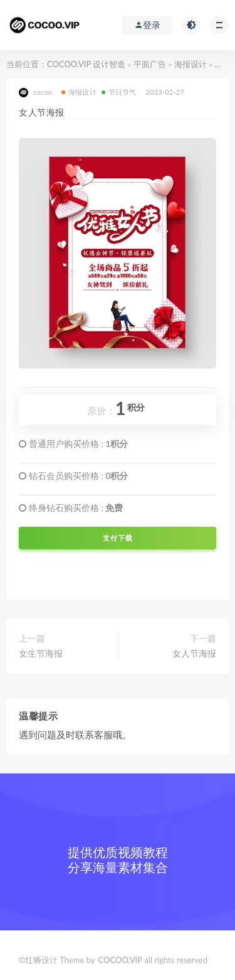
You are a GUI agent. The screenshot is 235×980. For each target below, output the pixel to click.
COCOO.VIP (121, 960)
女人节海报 (194, 653)
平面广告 (150, 64)
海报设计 (191, 64)
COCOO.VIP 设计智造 (87, 64)
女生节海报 (41, 653)
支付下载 (118, 538)
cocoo (35, 93)
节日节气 (119, 92)
